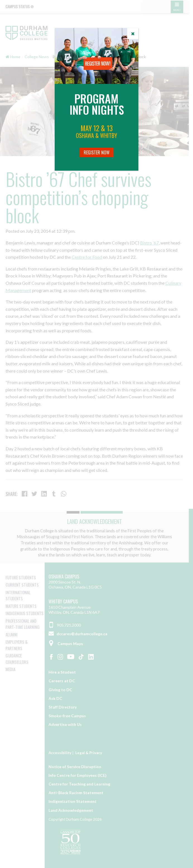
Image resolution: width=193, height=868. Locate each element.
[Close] (133, 34)
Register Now (97, 152)
